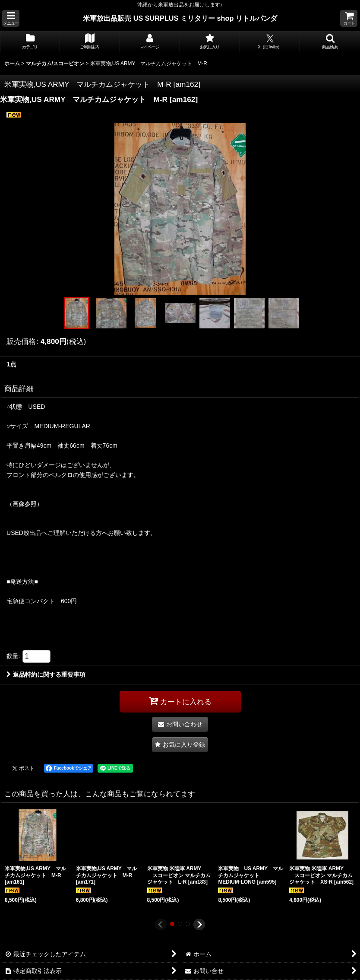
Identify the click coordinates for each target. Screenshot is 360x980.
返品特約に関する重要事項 (46, 675)
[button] (11, 18)
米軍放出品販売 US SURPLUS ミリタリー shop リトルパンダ (180, 18)
